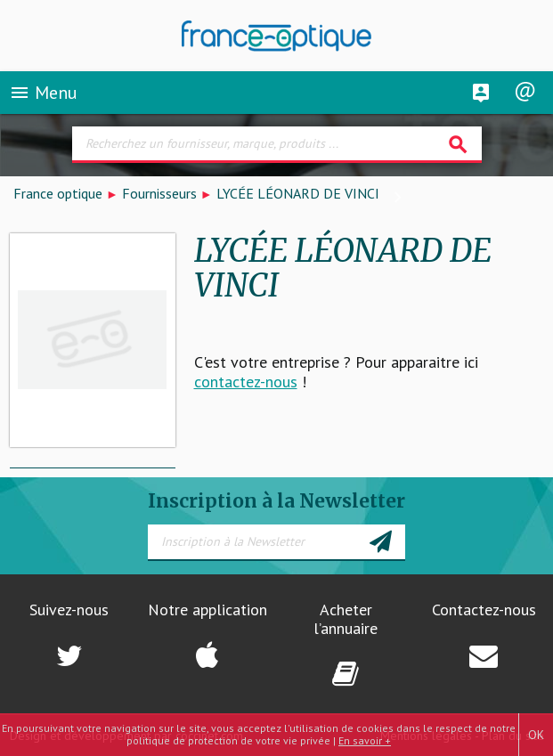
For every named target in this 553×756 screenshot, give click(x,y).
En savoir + (365, 740)
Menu (43, 93)
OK (536, 735)
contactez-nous (246, 382)
